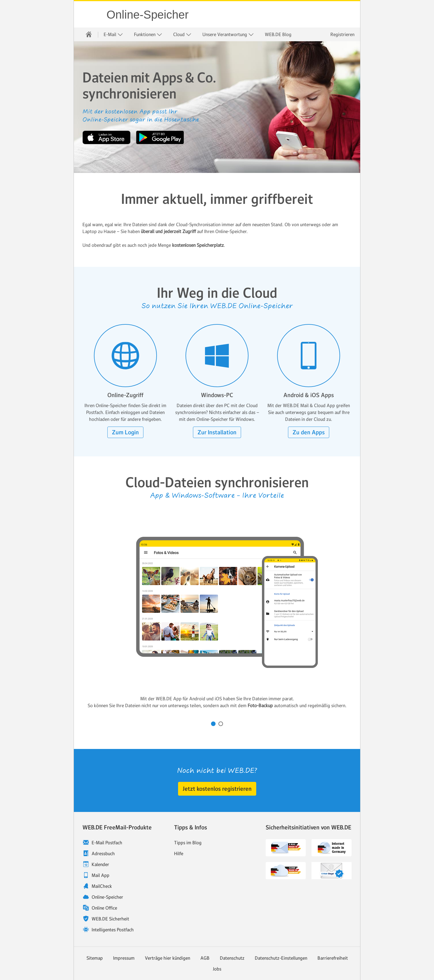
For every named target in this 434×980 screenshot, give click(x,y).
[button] (125, 432)
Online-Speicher (148, 15)
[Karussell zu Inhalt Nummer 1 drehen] (213, 724)
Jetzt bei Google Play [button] (160, 137)
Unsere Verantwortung (228, 34)
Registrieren (342, 34)
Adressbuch (103, 853)
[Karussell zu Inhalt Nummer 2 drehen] (221, 724)
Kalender (100, 864)
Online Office (104, 908)
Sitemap (95, 958)
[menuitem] (89, 34)
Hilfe (179, 853)
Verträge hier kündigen (167, 958)
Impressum (124, 958)
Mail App (100, 875)
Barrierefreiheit (333, 958)
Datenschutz (232, 958)
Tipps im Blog (188, 843)
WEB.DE (90, 14)
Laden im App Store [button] (106, 137)
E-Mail (113, 34)
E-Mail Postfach (107, 843)
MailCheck (102, 886)
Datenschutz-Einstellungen (281, 958)
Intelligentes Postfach (113, 930)
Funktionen (148, 34)
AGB (205, 958)
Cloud (182, 34)
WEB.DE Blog (278, 34)
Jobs (217, 969)
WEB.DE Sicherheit (110, 919)
